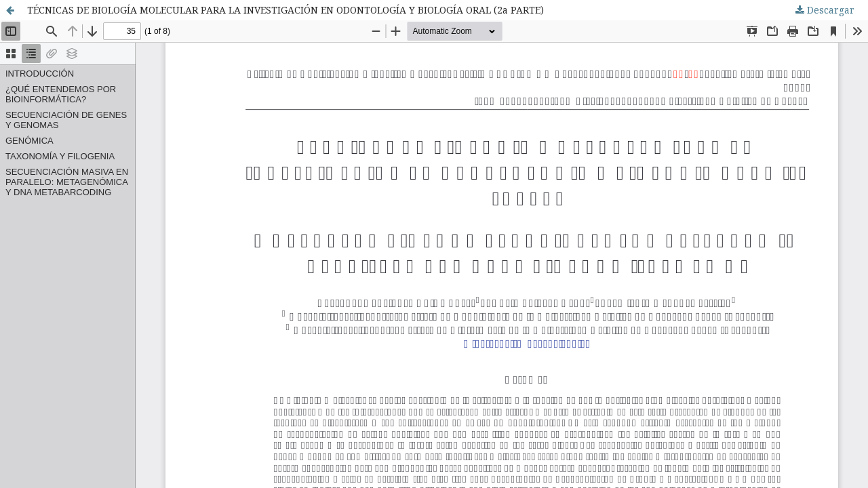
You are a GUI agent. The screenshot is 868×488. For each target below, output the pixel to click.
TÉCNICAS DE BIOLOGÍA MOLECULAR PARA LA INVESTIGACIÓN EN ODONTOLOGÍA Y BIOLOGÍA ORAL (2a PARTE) (285, 10)
